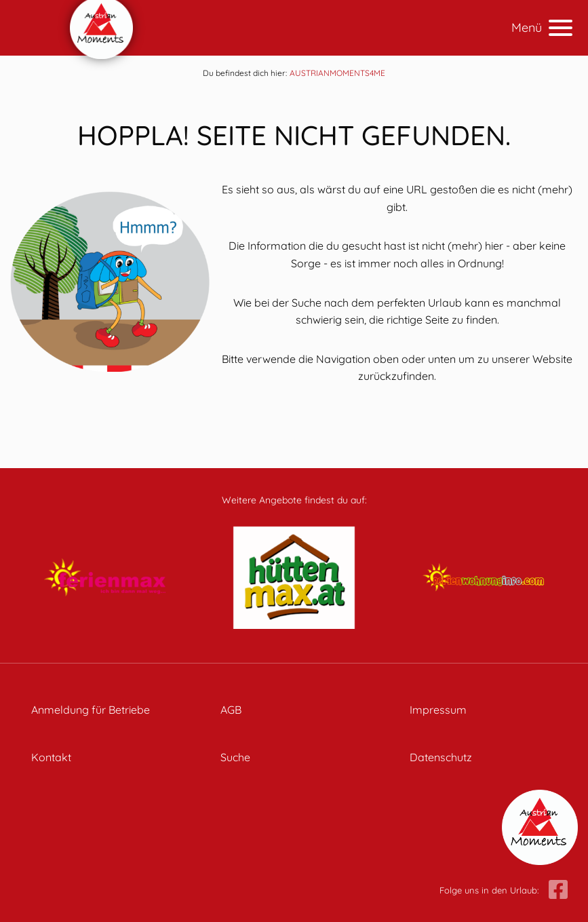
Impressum (438, 710)
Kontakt (51, 757)
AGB (231, 710)
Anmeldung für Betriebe (91, 710)
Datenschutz (441, 757)
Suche (235, 757)
